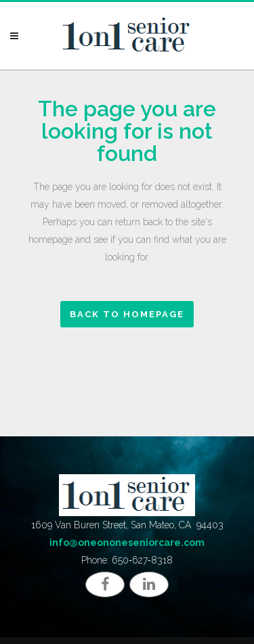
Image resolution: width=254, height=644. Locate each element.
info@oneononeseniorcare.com (127, 543)
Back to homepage (127, 314)
